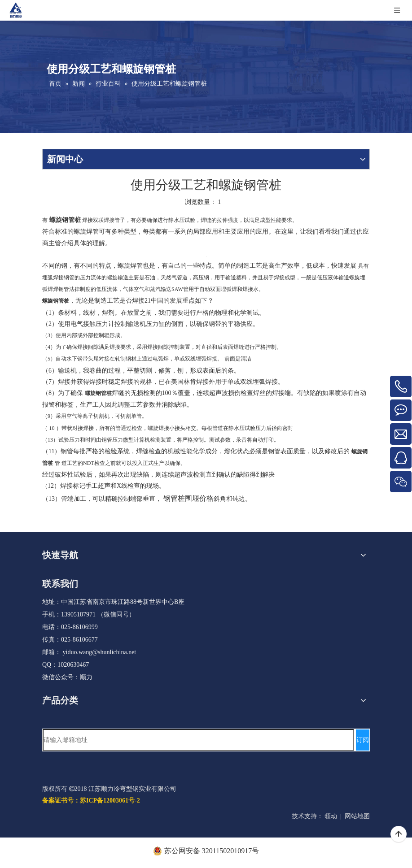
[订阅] (363, 740)
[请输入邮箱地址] (198, 740)
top (399, 834)
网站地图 (357, 816)
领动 (331, 816)
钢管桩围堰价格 (188, 498)
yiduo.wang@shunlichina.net (100, 652)
